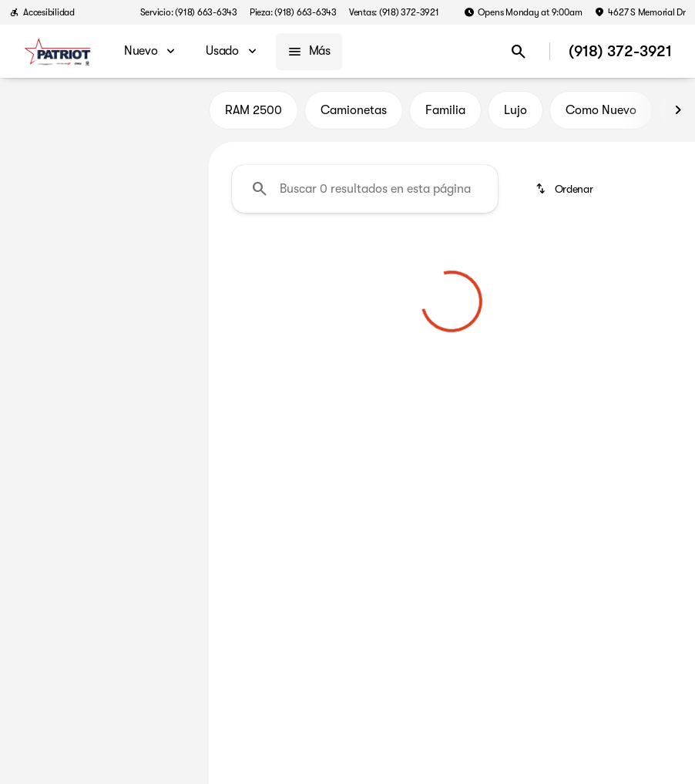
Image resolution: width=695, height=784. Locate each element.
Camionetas (354, 115)
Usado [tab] (167, 115)
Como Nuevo (601, 115)
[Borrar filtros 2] (302, 358)
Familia (445, 115)
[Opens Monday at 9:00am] (523, 12)
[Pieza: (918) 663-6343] (293, 12)
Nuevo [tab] (42, 115)
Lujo (515, 115)
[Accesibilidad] (42, 12)
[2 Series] (91, 190)
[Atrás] (154, 160)
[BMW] (36, 190)
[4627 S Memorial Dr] (640, 12)
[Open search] (519, 52)
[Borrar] (144, 442)
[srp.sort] (566, 193)
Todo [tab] (104, 115)
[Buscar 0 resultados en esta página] (365, 193)
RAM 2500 (253, 115)
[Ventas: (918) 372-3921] (394, 12)
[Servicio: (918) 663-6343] (189, 12)
